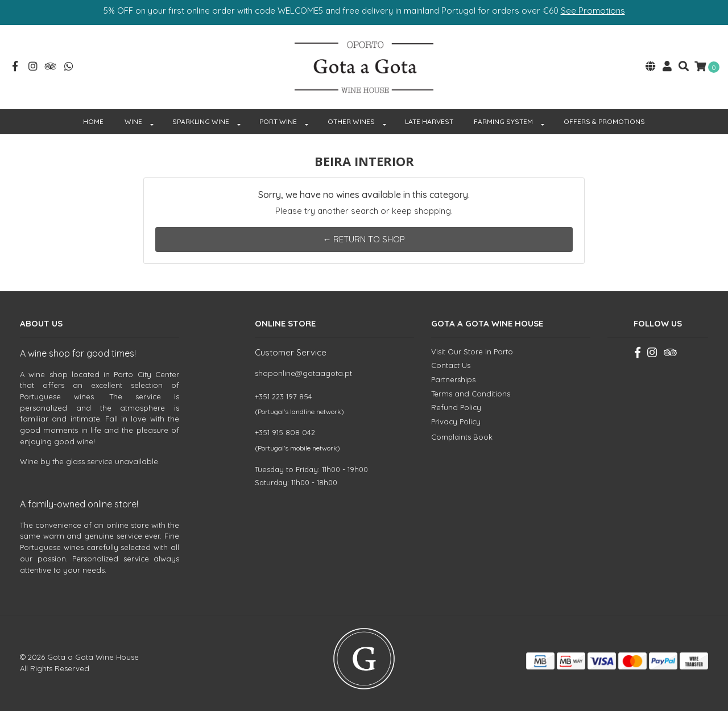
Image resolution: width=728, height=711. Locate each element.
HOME (93, 121)
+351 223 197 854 (284, 396)
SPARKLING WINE (201, 121)
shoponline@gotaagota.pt (303, 373)
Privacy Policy (456, 421)
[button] (651, 67)
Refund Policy (456, 407)
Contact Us (451, 365)
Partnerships (453, 379)
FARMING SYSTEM (503, 121)
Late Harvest (429, 121)
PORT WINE (278, 121)
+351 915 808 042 (285, 432)
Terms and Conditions (471, 394)
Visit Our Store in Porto (472, 352)
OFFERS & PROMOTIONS (604, 121)
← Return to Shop (364, 239)
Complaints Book (462, 437)
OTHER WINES (351, 121)
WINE (133, 121)
